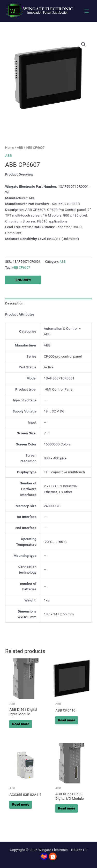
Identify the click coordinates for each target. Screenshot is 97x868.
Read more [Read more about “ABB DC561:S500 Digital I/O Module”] (66, 808)
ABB (20, 148)
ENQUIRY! (23, 280)
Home (10, 148)
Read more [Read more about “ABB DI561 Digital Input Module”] (21, 724)
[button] (84, 44)
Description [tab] (14, 303)
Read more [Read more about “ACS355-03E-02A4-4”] (21, 804)
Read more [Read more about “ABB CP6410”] (66, 720)
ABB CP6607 (21, 268)
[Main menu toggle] (87, 11)
